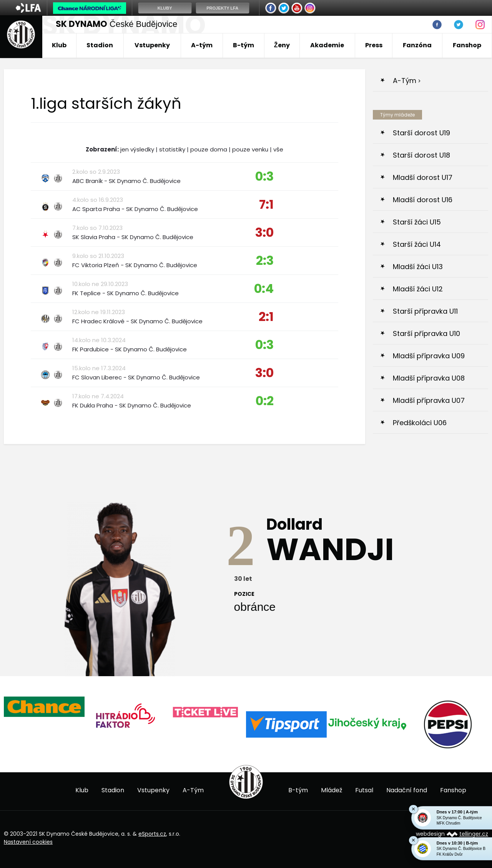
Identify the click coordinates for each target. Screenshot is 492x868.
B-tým (244, 45)
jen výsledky (137, 149)
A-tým (202, 45)
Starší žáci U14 (417, 244)
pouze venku (250, 149)
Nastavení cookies (28, 842)
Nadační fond (407, 790)
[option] (44, 707)
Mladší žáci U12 (418, 289)
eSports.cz (152, 834)
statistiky (172, 149)
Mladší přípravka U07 (429, 400)
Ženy (282, 45)
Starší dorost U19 (421, 133)
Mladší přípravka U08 (429, 378)
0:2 (265, 401)
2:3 (265, 260)
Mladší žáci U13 (418, 267)
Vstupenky (152, 45)
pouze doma (209, 149)
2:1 (266, 317)
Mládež (332, 790)
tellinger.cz (474, 834)
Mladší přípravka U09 (429, 356)
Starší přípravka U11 (425, 311)
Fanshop (467, 45)
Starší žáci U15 (417, 222)
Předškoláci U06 (420, 423)
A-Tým (405, 81)
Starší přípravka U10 (426, 333)
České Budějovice (116, 24)
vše (278, 149)
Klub (59, 45)
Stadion (100, 45)
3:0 (264, 232)
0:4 (264, 289)
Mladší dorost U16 (423, 200)
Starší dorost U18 (421, 155)
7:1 (266, 204)
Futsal (364, 790)
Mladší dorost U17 (423, 177)
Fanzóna (417, 45)
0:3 (264, 176)
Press (374, 45)
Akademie (327, 45)
